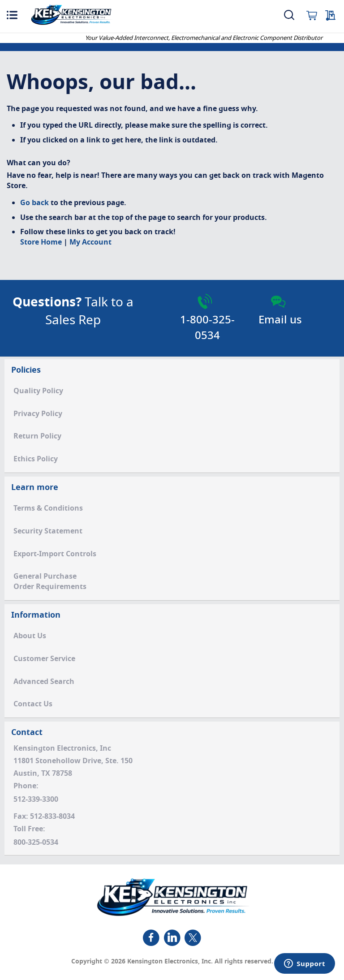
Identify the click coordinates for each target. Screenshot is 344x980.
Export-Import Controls (55, 554)
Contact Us (33, 704)
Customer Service (44, 659)
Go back (34, 203)
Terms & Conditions (48, 508)
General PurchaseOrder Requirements (50, 582)
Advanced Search (44, 682)
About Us (30, 636)
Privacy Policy (38, 414)
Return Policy (37, 436)
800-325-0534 (36, 842)
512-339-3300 (36, 799)
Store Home (41, 242)
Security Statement (48, 531)
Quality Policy (38, 391)
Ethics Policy (36, 459)
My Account (90, 242)
